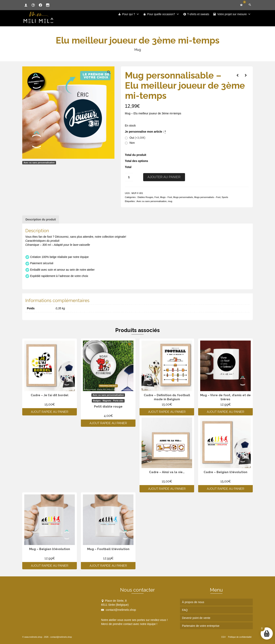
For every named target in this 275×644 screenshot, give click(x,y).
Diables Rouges (145, 197)
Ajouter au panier (164, 177)
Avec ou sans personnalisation (152, 201)
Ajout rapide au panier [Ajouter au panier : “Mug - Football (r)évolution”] (108, 566)
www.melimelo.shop (33, 637)
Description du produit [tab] (41, 219)
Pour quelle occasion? (163, 14)
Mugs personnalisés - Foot (207, 197)
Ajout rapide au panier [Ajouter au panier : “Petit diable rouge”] (108, 423)
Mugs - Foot (166, 197)
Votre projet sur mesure (234, 14)
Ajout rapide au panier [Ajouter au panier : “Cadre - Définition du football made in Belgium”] (167, 412)
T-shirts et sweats (198, 14)
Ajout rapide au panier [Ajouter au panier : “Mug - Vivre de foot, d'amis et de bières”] (226, 412)
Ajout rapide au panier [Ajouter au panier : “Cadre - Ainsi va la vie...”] (167, 489)
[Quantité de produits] (129, 177)
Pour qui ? (131, 14)
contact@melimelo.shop (119, 610)
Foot (157, 197)
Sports (225, 197)
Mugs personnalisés (183, 197)
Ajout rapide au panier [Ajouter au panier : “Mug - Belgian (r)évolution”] (50, 566)
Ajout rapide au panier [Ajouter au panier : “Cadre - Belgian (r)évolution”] (226, 489)
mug (170, 201)
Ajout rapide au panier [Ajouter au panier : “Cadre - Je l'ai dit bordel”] (50, 412)
